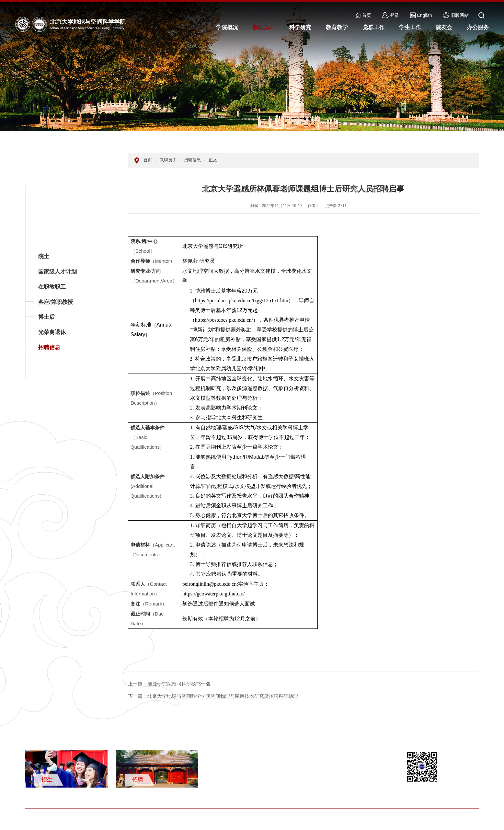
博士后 (46, 317)
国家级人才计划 (57, 272)
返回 (35, 379)
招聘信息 (49, 347)
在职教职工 (52, 287)
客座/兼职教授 (56, 302)
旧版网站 (456, 15)
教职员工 (168, 160)
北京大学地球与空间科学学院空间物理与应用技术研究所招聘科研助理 (213, 696)
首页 (363, 15)
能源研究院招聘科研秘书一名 (169, 684)
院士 (44, 256)
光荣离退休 (52, 332)
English (421, 15)
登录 (391, 15)
